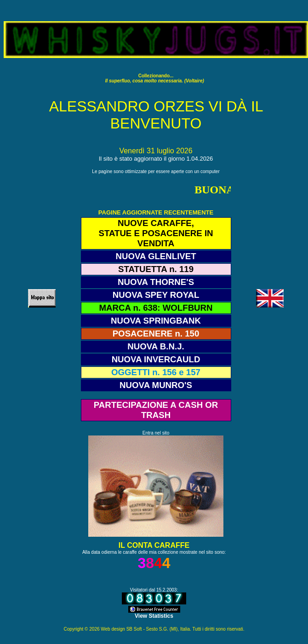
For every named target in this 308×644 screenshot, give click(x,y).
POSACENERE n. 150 (156, 334)
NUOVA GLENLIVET (156, 256)
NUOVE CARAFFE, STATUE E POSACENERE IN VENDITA (156, 233)
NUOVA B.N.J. (156, 346)
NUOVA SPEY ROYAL (156, 295)
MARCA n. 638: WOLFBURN (156, 308)
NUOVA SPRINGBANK (156, 321)
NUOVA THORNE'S (156, 282)
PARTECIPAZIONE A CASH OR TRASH (156, 410)
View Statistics (154, 616)
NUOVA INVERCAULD (156, 359)
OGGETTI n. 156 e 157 (156, 372)
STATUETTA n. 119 (156, 269)
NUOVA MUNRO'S (156, 385)
